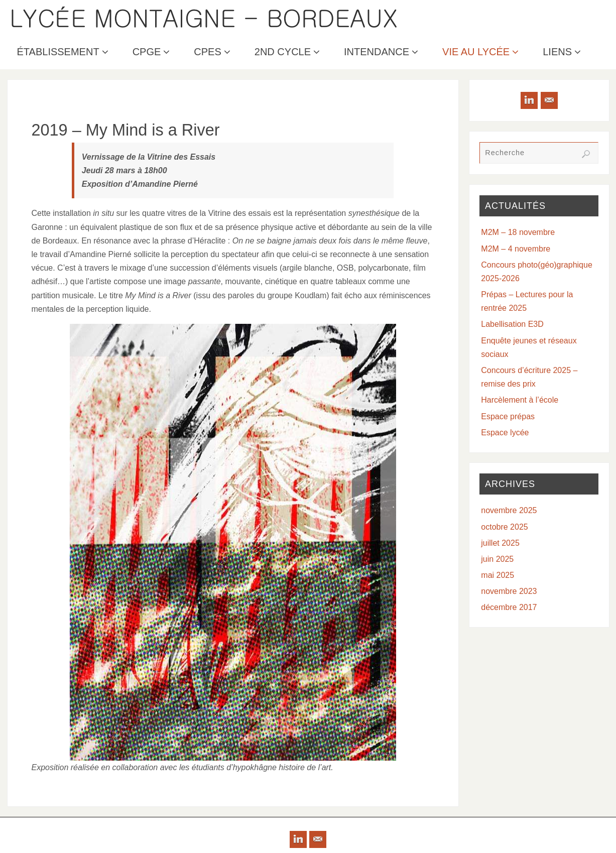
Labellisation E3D (512, 324)
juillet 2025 (500, 543)
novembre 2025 (509, 510)
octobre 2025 (504, 527)
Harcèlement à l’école (520, 400)
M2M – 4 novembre (516, 249)
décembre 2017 (509, 607)
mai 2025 (498, 575)
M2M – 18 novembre (518, 232)
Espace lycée (505, 433)
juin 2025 (497, 559)
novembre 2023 (509, 591)
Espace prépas (508, 416)
